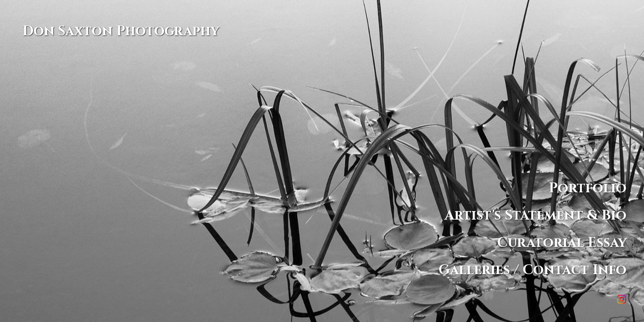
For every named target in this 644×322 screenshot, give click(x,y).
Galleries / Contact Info (533, 270)
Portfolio (588, 188)
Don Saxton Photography (121, 31)
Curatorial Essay (562, 243)
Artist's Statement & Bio (536, 215)
